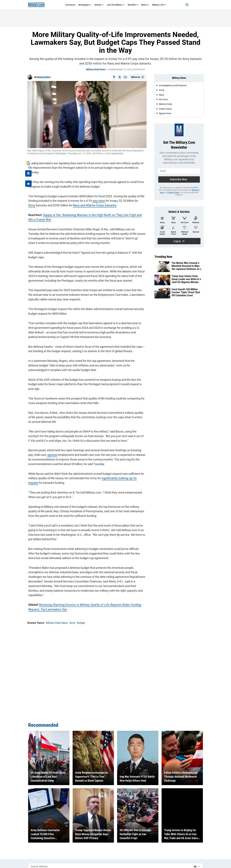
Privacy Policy (173, 193)
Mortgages (85, 5)
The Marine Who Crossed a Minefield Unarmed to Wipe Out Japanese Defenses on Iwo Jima (187, 266)
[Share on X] (120, 77)
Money (99, 5)
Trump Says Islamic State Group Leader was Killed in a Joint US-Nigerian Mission (186, 279)
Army (141, 200)
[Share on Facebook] (114, 77)
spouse (45, 454)
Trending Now (163, 257)
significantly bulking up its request (122, 477)
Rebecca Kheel (44, 77)
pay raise (98, 200)
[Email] (125, 77)
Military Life (159, 5)
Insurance (70, 5)
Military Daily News (96, 69)
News (145, 5)
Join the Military (116, 5)
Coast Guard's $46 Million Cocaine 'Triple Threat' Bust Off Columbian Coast (186, 292)
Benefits (133, 5)
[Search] (184, 5)
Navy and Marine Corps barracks (85, 204)
